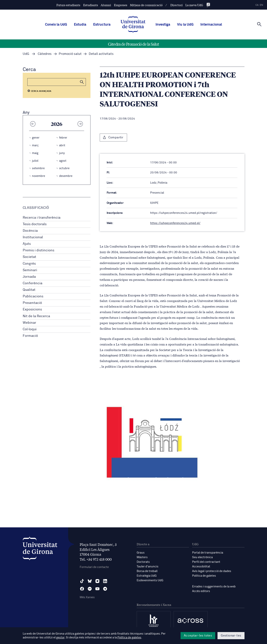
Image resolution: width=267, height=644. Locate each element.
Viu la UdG (185, 25)
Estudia (80, 25)
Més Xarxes (87, 597)
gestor (60, 638)
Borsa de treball (147, 571)
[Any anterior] (33, 124)
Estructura (102, 25)
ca (257, 5)
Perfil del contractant (206, 562)
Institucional (33, 237)
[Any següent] (80, 124)
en (261, 5)
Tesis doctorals (35, 224)
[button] (82, 82)
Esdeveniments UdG (150, 580)
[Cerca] (259, 24)
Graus (141, 553)
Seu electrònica (202, 557)
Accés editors (201, 591)
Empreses (121, 5)
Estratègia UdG (147, 576)
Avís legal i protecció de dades (212, 571)
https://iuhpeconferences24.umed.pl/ (175, 223)
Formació (30, 336)
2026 (57, 124)
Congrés (29, 264)
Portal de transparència (208, 553)
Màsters (142, 557)
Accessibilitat (201, 567)
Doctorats (143, 562)
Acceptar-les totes (198, 636)
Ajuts (27, 244)
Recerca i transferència (42, 218)
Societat (29, 257)
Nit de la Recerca (36, 316)
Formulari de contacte (94, 567)
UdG (26, 54)
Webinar (29, 323)
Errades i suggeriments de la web (214, 587)
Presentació (32, 303)
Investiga (163, 25)
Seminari (30, 270)
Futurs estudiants (68, 5)
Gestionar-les (231, 636)
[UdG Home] (133, 25)
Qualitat (29, 290)
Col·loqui (30, 329)
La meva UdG (194, 5)
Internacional (211, 25)
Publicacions (33, 296)
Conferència (33, 283)
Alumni (106, 5)
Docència (30, 231)
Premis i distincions (39, 250)
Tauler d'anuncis (148, 567)
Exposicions (32, 309)
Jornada (29, 277)
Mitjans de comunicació (146, 5)
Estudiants (91, 5)
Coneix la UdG (56, 25)
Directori (177, 5)
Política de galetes (204, 576)
